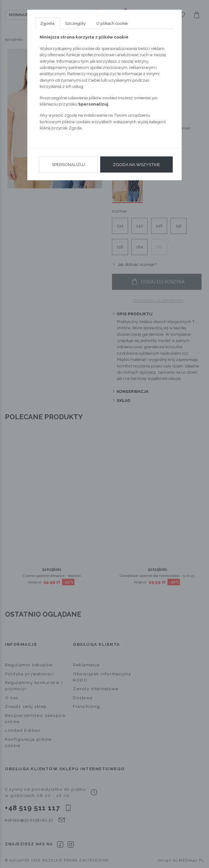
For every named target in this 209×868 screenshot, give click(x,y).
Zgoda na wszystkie (136, 164)
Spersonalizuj (68, 164)
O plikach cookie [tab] (112, 23)
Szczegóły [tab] (75, 23)
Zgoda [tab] (47, 23)
